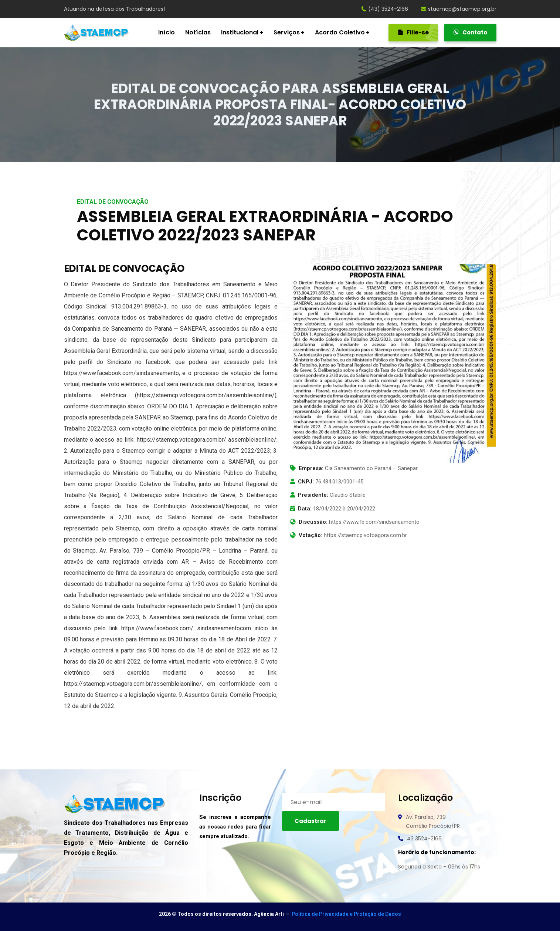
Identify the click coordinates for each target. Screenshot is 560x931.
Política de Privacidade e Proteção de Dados (346, 914)
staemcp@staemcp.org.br (459, 9)
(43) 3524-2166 (385, 9)
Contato (470, 32)
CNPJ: (306, 482)
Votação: (310, 535)
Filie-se (418, 33)
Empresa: (311, 468)
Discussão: (313, 522)
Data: (305, 509)
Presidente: (313, 495)
